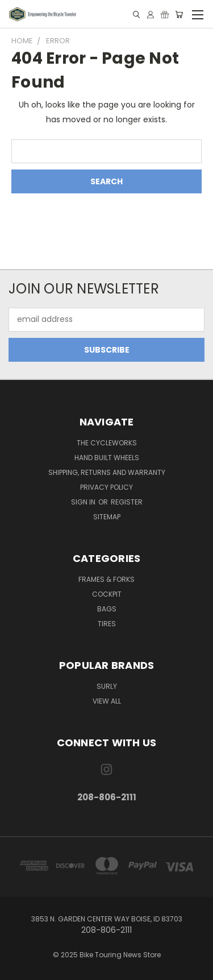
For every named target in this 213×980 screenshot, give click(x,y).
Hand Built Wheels (107, 458)
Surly (107, 686)
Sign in (84, 502)
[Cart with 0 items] (179, 15)
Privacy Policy (106, 487)
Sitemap (107, 517)
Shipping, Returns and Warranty (107, 472)
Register (127, 502)
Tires (107, 624)
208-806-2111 (107, 797)
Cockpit (107, 594)
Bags (107, 609)
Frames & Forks (106, 579)
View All (107, 701)
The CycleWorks (107, 443)
